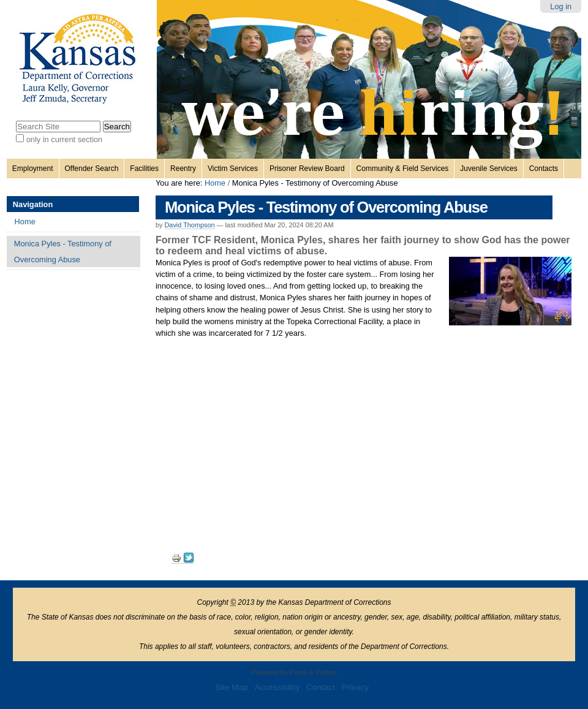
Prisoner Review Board (307, 169)
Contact (321, 687)
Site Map (232, 687)
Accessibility (277, 687)
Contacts (544, 169)
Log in (561, 6)
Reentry (183, 169)
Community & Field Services (403, 169)
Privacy (355, 687)
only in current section (64, 139)
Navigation (33, 204)
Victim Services (233, 169)
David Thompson (190, 225)
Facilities (144, 169)
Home (215, 183)
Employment (33, 169)
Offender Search (92, 169)
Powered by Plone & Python (294, 672)
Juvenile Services (488, 169)
